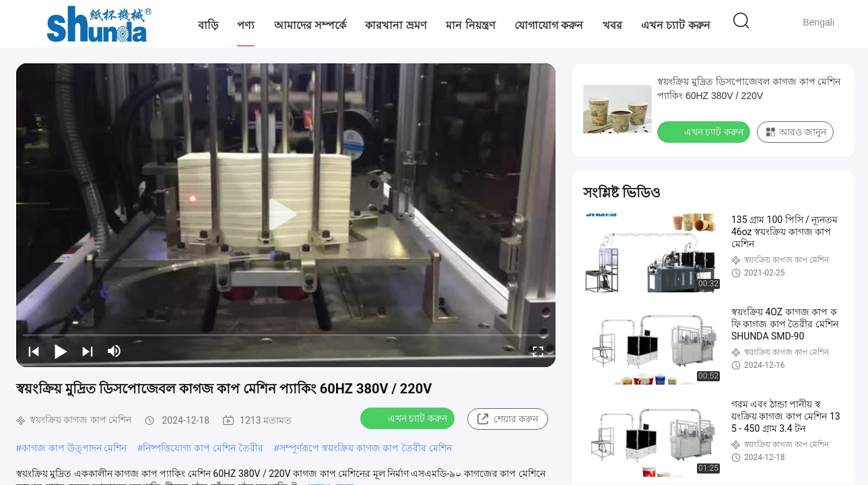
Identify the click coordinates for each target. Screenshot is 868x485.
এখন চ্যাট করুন (676, 25)
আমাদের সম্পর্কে (310, 25)
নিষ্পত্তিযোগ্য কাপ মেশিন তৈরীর (203, 448)
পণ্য (246, 25)
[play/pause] (61, 351)
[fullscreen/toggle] (538, 351)
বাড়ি (208, 25)
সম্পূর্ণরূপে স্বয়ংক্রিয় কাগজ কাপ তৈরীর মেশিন (366, 448)
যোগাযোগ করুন (549, 25)
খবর (612, 25)
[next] (88, 351)
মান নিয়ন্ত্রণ (470, 25)
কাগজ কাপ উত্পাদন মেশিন (74, 448)
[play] (286, 215)
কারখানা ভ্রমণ (396, 25)
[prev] (34, 351)
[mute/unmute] (114, 351)
